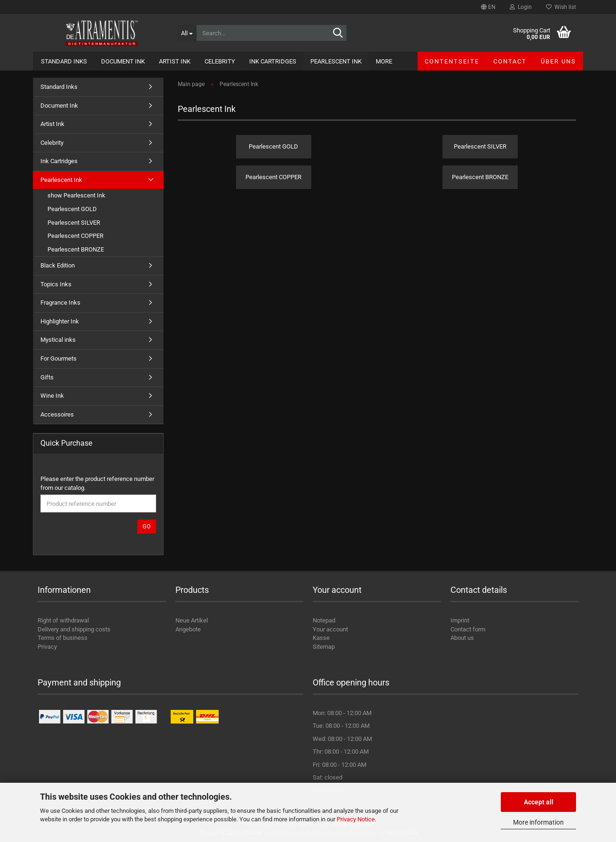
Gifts (47, 377)
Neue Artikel (192, 620)
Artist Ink (175, 61)
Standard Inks (64, 61)
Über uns (558, 61)
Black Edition (58, 265)
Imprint (460, 620)
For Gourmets (59, 358)
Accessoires (57, 414)
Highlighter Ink (60, 321)
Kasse (321, 638)
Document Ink (123, 61)
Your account (330, 629)
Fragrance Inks (60, 303)
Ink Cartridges (273, 61)
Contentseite (452, 61)
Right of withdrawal (63, 620)
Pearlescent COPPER (75, 236)
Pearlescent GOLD (72, 209)
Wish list (561, 7)
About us (462, 638)
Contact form (468, 629)
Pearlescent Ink (336, 61)
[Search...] (187, 33)
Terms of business (63, 638)
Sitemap (324, 647)
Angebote (188, 629)
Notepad (324, 620)
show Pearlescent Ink (76, 195)
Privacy (47, 647)
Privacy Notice (356, 819)
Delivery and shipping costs (74, 629)
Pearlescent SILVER (74, 223)
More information (538, 822)
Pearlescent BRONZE (76, 249)
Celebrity (220, 61)
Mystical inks (58, 340)
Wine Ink (52, 396)
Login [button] (521, 7)
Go (147, 527)
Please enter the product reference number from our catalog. (97, 483)
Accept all (539, 802)
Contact (510, 61)
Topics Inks (56, 284)
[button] (488, 7)
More (384, 61)
